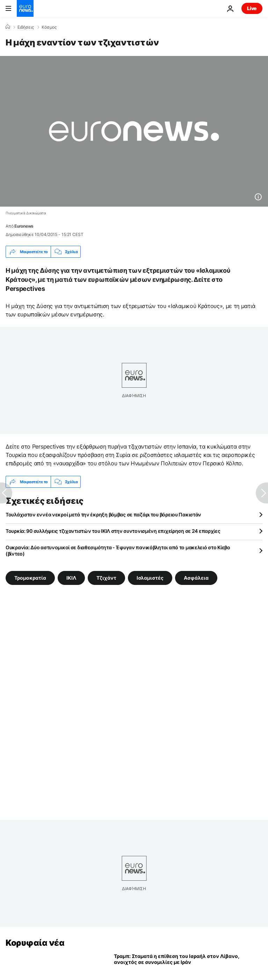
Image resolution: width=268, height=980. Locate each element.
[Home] (8, 27)
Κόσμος (49, 27)
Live (252, 8)
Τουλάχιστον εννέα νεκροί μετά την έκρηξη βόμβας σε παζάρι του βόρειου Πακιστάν (103, 514)
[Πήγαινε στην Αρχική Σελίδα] (25, 8)
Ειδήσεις (26, 27)
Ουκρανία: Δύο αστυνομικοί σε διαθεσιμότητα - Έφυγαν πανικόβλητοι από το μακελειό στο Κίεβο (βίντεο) (118, 550)
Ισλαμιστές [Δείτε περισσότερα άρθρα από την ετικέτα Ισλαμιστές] (150, 578)
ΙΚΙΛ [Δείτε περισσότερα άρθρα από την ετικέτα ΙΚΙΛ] (71, 578)
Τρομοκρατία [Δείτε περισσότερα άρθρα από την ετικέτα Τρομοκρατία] (30, 578)
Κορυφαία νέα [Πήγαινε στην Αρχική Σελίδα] (35, 943)
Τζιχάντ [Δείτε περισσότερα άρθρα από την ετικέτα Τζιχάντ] (106, 578)
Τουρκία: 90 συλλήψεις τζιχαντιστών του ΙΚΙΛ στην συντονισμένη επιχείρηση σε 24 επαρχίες (113, 531)
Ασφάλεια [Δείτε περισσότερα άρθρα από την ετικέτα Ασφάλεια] (196, 578)
